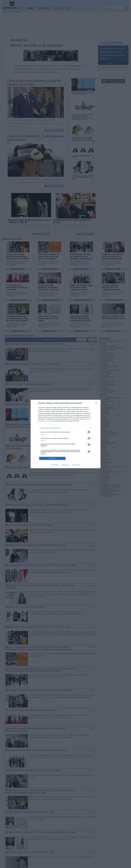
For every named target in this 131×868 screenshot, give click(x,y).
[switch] (88, 432)
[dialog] (65, 434)
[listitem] (65, 428)
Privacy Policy (76, 465)
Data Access (65, 465)
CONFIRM (52, 458)
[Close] (97, 403)
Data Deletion (55, 465)
